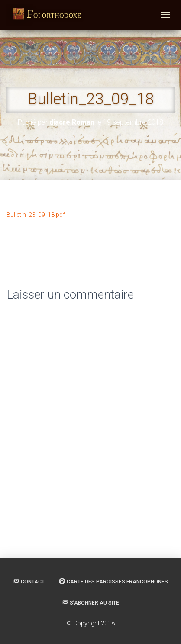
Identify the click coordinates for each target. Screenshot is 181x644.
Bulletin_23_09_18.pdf (36, 215)
